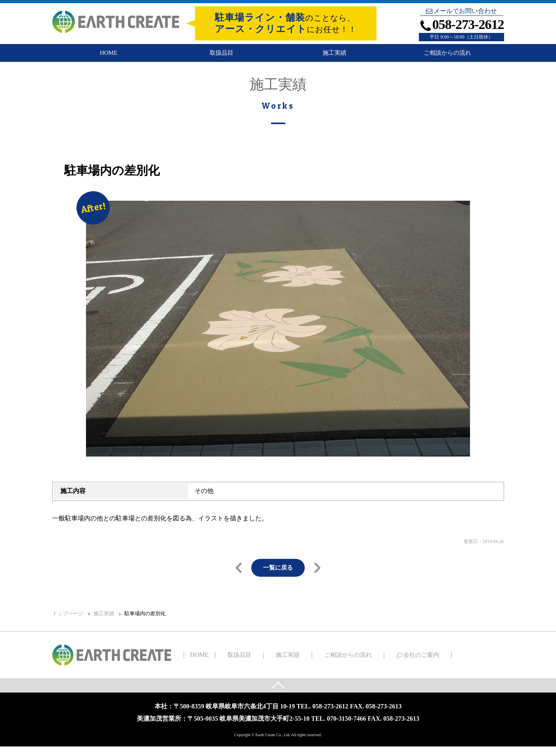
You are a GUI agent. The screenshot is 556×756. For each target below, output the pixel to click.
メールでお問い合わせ (461, 11)
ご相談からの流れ (447, 57)
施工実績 (334, 57)
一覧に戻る (278, 576)
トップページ (68, 622)
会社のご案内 (384, 663)
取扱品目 (222, 57)
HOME (108, 57)
